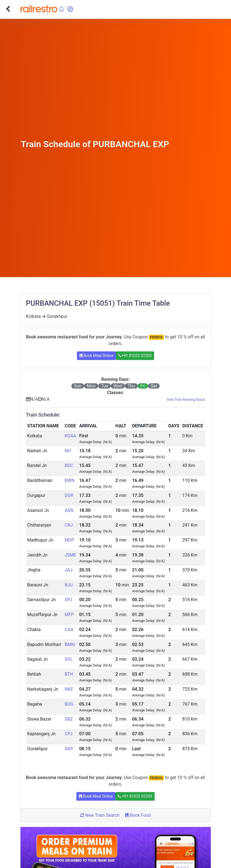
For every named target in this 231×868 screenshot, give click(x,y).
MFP (69, 615)
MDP (70, 540)
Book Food (138, 815)
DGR (69, 495)
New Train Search (100, 815)
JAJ (69, 570)
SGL (69, 659)
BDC (69, 465)
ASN (69, 510)
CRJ (69, 525)
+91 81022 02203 (135, 356)
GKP (69, 749)
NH (68, 451)
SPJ (68, 600)
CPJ (69, 734)
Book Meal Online (96, 356)
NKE (69, 689)
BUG (69, 704)
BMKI (70, 644)
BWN (70, 480)
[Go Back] (8, 9)
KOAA (71, 436)
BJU (69, 585)
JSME (70, 555)
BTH (69, 674)
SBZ (69, 719)
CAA (69, 630)
